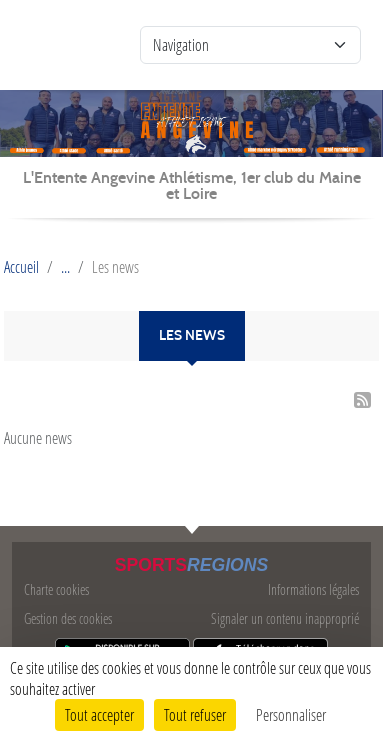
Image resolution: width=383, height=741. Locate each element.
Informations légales (313, 589)
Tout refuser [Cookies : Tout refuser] (195, 714)
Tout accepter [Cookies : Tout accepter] (99, 714)
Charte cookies (56, 589)
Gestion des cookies (68, 618)
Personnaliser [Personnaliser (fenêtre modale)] (291, 714)
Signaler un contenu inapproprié (285, 618)
